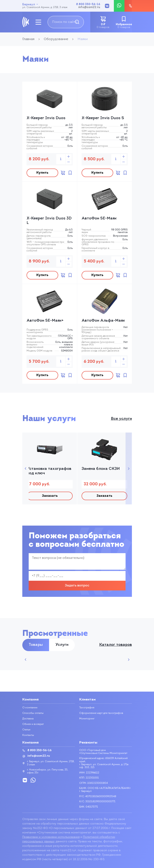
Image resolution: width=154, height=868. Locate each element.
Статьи (26, 730)
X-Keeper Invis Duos (46, 118)
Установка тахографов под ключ (49, 471)
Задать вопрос (77, 586)
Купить (42, 173)
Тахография (87, 708)
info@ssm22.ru (89, 7)
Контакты (28, 735)
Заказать (50, 496)
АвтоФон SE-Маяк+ (45, 321)
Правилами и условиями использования (51, 837)
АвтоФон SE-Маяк (99, 218)
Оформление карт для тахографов (101, 713)
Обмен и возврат (33, 724)
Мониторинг (87, 719)
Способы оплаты (33, 713)
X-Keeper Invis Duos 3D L (49, 221)
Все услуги (121, 419)
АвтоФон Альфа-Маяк (103, 321)
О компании (30, 708)
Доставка (28, 719)
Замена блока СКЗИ (101, 469)
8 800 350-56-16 (88, 4)
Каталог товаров (116, 645)
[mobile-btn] (38, 22)
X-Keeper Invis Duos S (103, 118)
